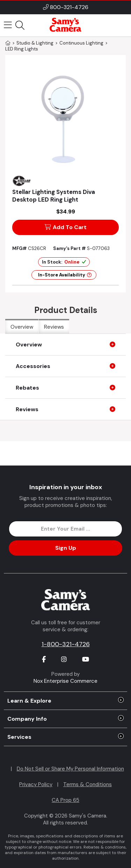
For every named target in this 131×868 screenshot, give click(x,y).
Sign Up (66, 548)
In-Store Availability (65, 275)
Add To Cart (66, 227)
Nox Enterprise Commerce (65, 681)
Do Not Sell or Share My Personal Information (70, 769)
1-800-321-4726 (66, 644)
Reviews (54, 327)
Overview (22, 327)
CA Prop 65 (65, 800)
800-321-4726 (69, 7)
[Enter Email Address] (65, 529)
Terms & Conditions (88, 784)
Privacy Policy (36, 784)
